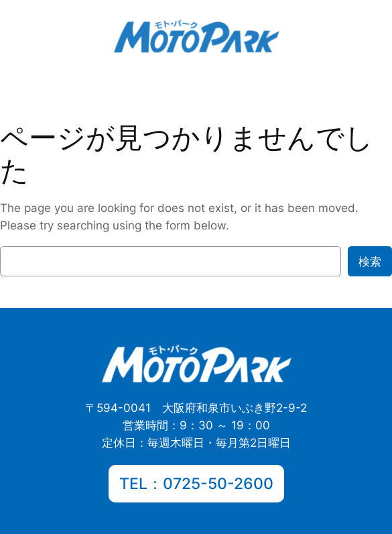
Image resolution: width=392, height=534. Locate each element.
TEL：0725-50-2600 (196, 483)
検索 (370, 262)
